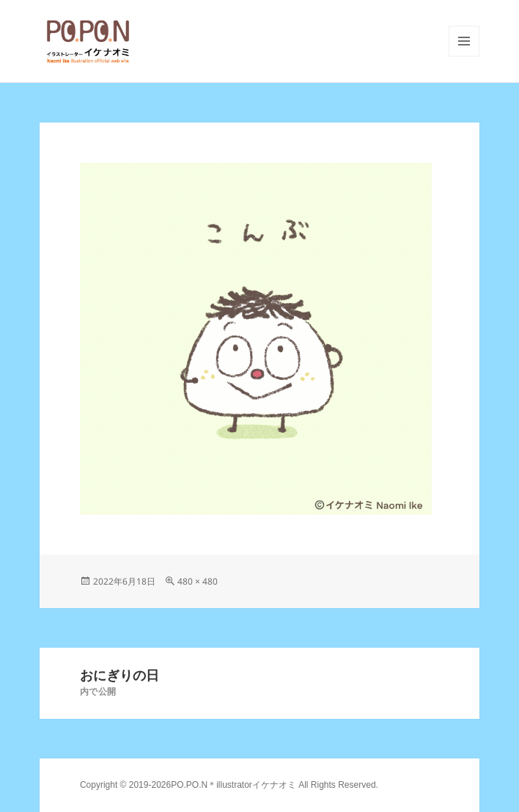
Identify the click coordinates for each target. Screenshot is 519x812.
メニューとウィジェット (464, 56)
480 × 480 (198, 581)
